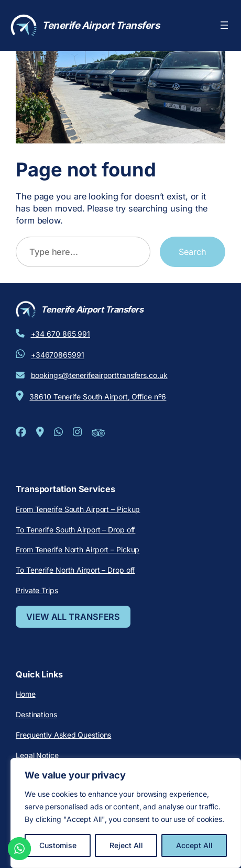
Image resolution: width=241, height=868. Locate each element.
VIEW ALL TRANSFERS (73, 617)
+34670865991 (58, 355)
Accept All (194, 845)
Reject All (126, 845)
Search (193, 252)
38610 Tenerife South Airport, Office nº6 (98, 397)
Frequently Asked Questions (63, 735)
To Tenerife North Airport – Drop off (75, 570)
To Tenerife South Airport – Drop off (75, 530)
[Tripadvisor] (98, 436)
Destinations (36, 714)
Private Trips (37, 590)
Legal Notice (37, 755)
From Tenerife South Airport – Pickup (78, 509)
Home (26, 694)
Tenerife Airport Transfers (101, 25)
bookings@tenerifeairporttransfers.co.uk (99, 375)
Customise (58, 845)
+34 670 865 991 (61, 334)
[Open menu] (224, 25)
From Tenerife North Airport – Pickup (78, 549)
